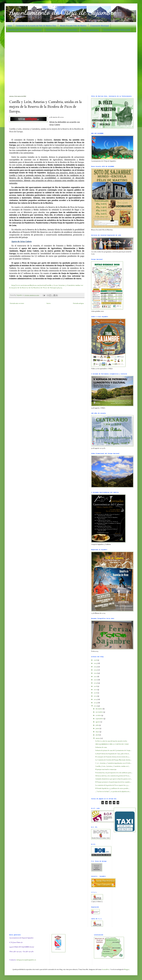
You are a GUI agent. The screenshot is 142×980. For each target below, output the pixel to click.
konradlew (106, 969)
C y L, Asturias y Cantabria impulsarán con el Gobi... (113, 763)
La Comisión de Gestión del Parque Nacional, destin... (113, 760)
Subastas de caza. (101, 747)
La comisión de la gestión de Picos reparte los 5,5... (112, 785)
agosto (98, 722)
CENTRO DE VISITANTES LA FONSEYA (25, 30)
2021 (96, 677)
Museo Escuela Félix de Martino (73, 26)
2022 (96, 673)
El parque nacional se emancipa (106, 769)
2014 (96, 699)
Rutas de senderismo (90, 30)
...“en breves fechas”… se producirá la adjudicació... (113, 792)
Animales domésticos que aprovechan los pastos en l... (114, 779)
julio (97, 725)
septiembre (100, 719)
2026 (96, 660)
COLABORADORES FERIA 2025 (116, 30)
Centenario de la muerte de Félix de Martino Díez (36, 26)
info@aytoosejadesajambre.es (26, 960)
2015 (96, 696)
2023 (96, 670)
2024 (96, 667)
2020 (96, 680)
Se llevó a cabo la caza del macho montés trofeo (111, 741)
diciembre (99, 709)
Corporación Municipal (100, 26)
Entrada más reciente (17, 303)
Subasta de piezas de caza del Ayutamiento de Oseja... (113, 750)
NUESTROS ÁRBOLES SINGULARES (62, 30)
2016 (96, 693)
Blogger (127, 969)
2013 (96, 703)
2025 (96, 663)
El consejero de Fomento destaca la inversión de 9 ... (113, 757)
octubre (98, 715)
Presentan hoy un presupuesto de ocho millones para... (114, 773)
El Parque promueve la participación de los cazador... (113, 782)
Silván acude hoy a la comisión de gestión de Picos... (113, 776)
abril (97, 735)
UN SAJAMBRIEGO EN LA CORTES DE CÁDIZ (112, 744)
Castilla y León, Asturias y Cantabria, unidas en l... (113, 766)
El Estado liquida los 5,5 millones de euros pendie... (112, 788)
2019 (96, 683)
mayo (98, 732)
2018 (96, 686)
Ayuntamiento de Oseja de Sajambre (63, 12)
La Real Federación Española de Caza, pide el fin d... (113, 754)
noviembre (99, 712)
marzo (98, 738)
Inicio (10, 26)
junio (98, 728)
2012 (96, 706)
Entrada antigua (78, 303)
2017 (96, 690)
